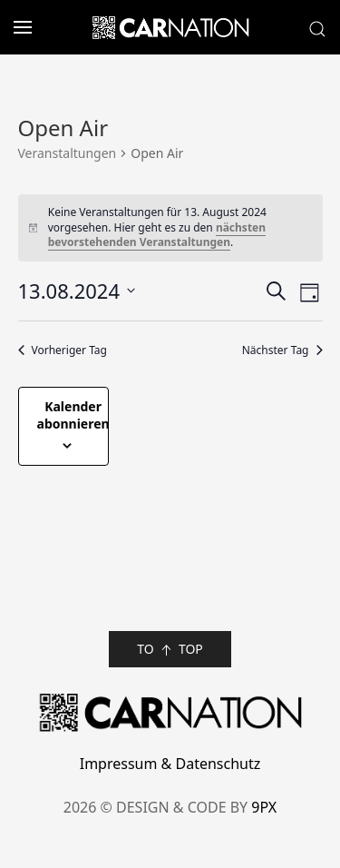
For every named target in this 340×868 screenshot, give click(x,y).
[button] (16, 27)
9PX (264, 807)
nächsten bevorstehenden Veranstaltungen (157, 235)
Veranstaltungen (68, 153)
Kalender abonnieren (73, 415)
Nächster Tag (282, 350)
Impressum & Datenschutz (170, 764)
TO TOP (170, 650)
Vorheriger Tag (63, 350)
